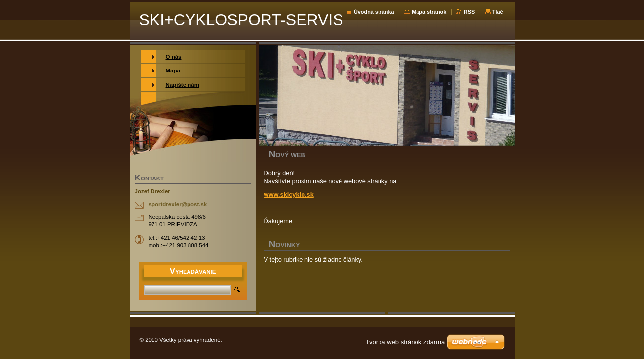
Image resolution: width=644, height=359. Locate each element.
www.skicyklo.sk (289, 195)
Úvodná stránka (374, 12)
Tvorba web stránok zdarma (405, 342)
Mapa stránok (429, 12)
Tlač (498, 12)
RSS (469, 12)
